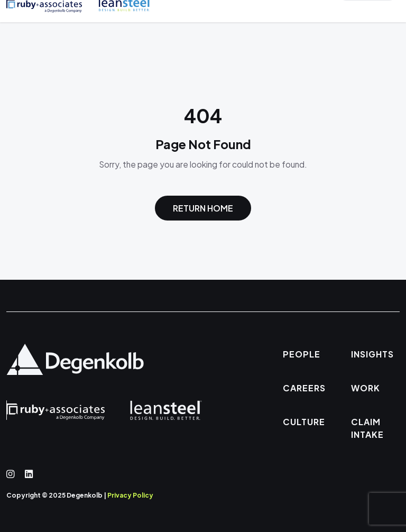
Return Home (203, 208)
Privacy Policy (130, 495)
